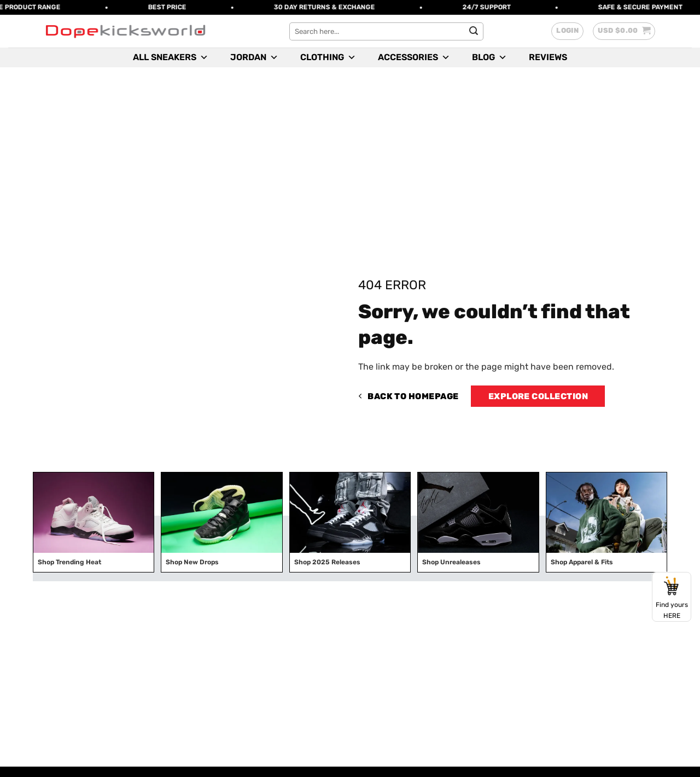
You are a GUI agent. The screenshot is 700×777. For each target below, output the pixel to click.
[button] (567, 31)
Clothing (328, 57)
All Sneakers (171, 57)
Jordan (254, 57)
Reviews (548, 57)
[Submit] (474, 31)
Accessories (414, 57)
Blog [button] (489, 57)
